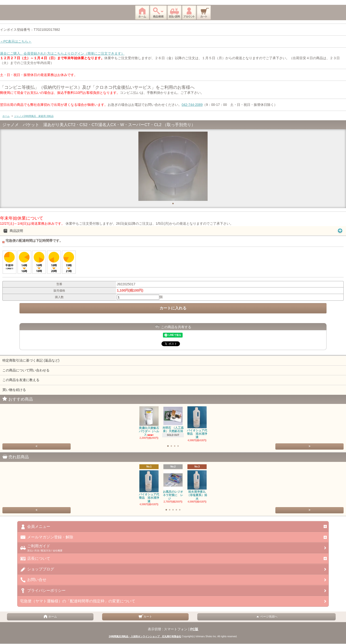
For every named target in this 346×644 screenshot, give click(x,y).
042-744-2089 (192, 105)
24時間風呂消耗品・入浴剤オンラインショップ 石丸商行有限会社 (145, 636)
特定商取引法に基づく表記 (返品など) (31, 360)
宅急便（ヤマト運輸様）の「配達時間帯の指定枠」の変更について (78, 601)
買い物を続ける (14, 390)
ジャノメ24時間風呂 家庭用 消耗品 (34, 116)
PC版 (194, 629)
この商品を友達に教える (21, 380)
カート (145, 617)
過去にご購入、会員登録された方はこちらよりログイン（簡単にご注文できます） (62, 53)
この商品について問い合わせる (26, 370)
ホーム (6, 116)
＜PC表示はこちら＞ (16, 41)
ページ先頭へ (266, 617)
